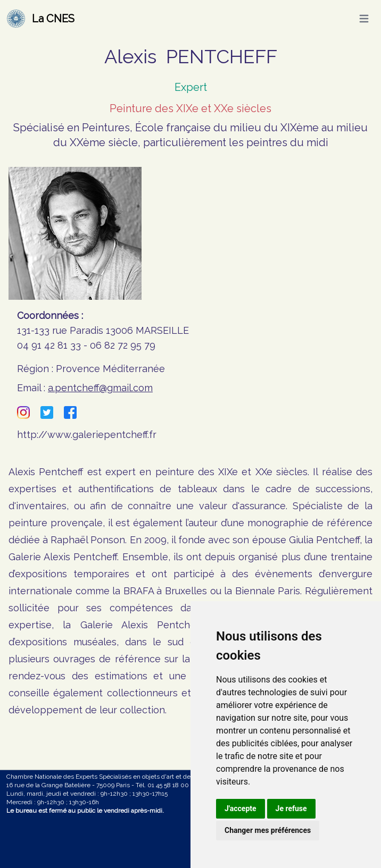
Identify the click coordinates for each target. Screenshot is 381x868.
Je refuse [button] (291, 808)
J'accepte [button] (241, 808)
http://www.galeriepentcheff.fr (87, 435)
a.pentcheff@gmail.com (100, 388)
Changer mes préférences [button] (268, 830)
